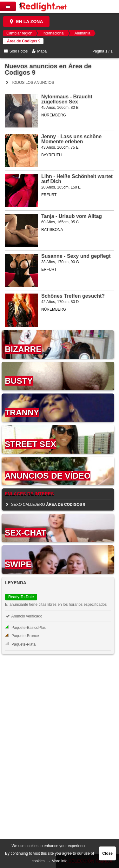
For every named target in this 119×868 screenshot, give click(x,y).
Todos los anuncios (30, 83)
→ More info (57, 861)
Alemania (83, 33)
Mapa (39, 51)
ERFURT (49, 195)
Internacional (53, 33)
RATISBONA (52, 230)
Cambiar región (19, 33)
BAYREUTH (51, 155)
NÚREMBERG (54, 115)
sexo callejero (45, 505)
